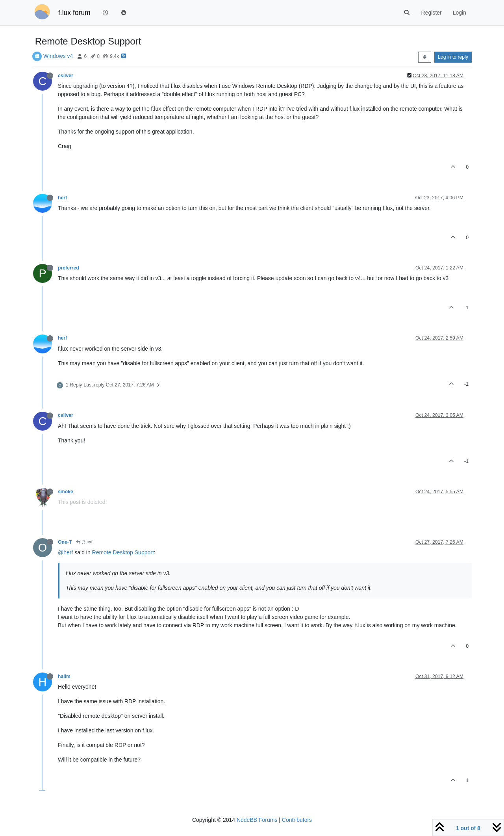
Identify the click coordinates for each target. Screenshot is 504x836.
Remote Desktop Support (123, 552)
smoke (66, 492)
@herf (84, 542)
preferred (69, 268)
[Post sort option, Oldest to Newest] (425, 57)
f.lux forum (74, 13)
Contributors (297, 820)
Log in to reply (453, 57)
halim (64, 676)
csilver (66, 76)
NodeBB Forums (257, 820)
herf (62, 198)
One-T (65, 542)
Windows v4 (58, 56)
